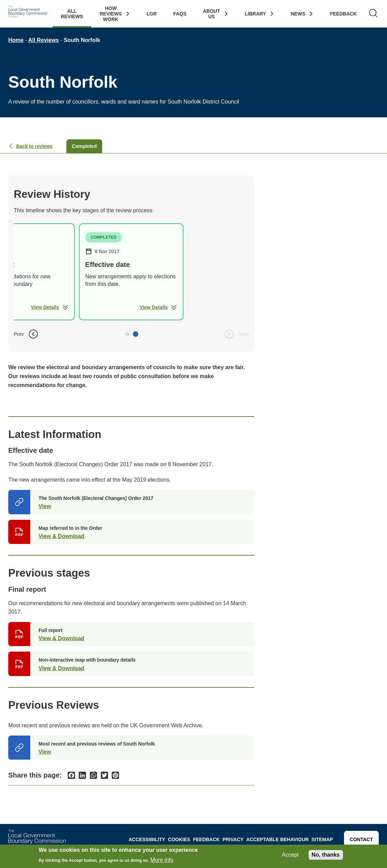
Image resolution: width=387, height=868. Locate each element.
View (45, 506)
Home (16, 40)
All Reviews (72, 14)
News (298, 14)
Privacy (233, 839)
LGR (152, 14)
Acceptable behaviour (278, 839)
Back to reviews (30, 146)
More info (162, 860)
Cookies (179, 839)
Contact (361, 839)
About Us (212, 14)
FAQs (180, 14)
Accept (290, 855)
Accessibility (147, 839)
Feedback (343, 14)
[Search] (373, 14)
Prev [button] (26, 334)
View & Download (61, 536)
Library (256, 14)
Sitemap (322, 839)
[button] (127, 334)
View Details (50, 307)
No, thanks (326, 855)
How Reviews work (111, 14)
